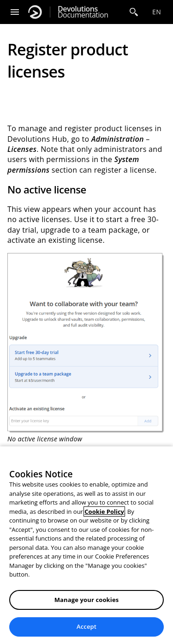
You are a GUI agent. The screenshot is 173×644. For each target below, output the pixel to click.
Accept (86, 626)
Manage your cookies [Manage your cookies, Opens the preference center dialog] (87, 600)
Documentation (83, 12)
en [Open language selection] (157, 12)
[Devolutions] (35, 12)
